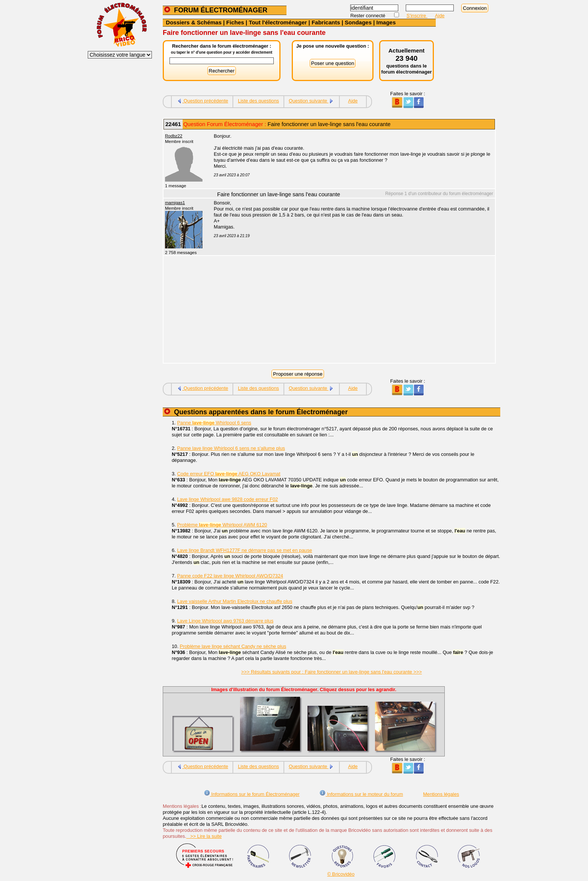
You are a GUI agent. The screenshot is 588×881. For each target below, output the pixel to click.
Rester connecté (368, 16)
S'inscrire (417, 16)
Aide (440, 16)
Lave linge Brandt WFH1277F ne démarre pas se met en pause (244, 550)
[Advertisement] (350, 310)
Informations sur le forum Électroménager (252, 794)
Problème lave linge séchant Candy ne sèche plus (233, 646)
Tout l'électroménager (278, 22)
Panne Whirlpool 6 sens (214, 423)
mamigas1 (175, 203)
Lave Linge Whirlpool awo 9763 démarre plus (225, 621)
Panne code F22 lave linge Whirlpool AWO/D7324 (230, 576)
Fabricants (326, 22)
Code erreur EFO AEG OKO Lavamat (229, 474)
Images (386, 22)
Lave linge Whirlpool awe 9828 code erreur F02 (227, 499)
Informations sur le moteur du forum (361, 794)
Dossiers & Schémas (193, 22)
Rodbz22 (174, 136)
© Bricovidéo (341, 874)
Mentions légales (441, 794)
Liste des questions (258, 101)
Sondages (358, 22)
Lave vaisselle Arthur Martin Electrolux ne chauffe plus (235, 601)
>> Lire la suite (204, 836)
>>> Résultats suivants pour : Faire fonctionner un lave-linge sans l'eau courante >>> (331, 672)
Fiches (235, 22)
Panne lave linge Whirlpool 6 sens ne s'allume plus (231, 448)
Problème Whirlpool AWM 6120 (222, 525)
